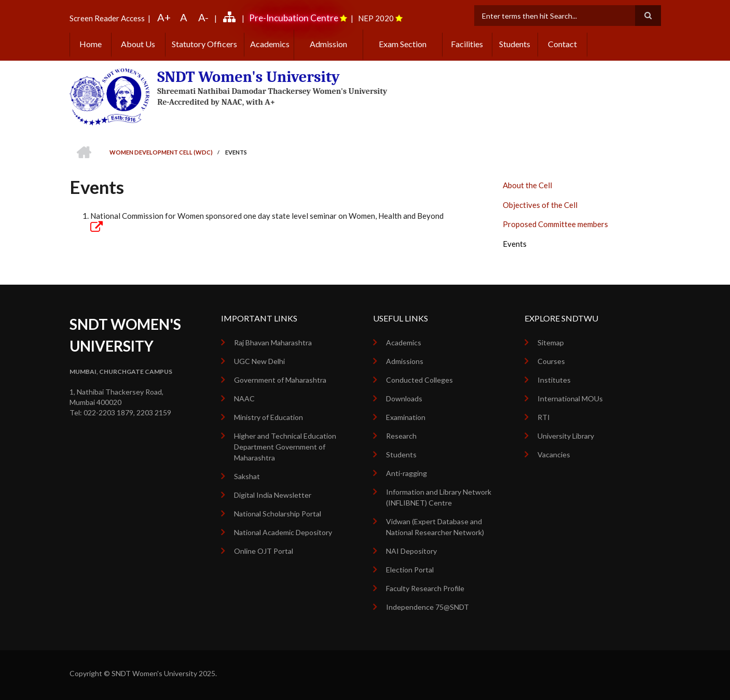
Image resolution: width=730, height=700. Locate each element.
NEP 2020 (376, 18)
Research (401, 436)
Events (515, 244)
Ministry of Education (268, 417)
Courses (551, 361)
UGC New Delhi (259, 361)
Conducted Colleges (419, 380)
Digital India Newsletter (273, 495)
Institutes (554, 380)
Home (91, 44)
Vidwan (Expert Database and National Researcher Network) (435, 527)
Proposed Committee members (555, 224)
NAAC (244, 398)
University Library (566, 436)
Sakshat (247, 476)
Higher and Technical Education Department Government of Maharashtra (285, 447)
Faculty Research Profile (425, 588)
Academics (269, 44)
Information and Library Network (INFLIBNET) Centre (439, 497)
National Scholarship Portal (278, 514)
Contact (562, 44)
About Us (138, 44)
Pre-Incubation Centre (294, 18)
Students (515, 44)
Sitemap (551, 342)
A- (203, 17)
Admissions (405, 361)
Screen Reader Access (107, 18)
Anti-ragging (407, 473)
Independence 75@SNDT (428, 607)
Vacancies (554, 454)
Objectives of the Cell (540, 205)
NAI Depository (411, 551)
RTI (544, 417)
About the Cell (527, 185)
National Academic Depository (283, 532)
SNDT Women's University (247, 77)
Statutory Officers (204, 44)
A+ (164, 17)
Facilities (467, 44)
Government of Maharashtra (280, 380)
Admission (328, 44)
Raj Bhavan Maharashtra (273, 342)
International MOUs (570, 398)
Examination (406, 417)
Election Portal (410, 570)
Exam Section (403, 44)
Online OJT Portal (264, 551)
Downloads (404, 398)
